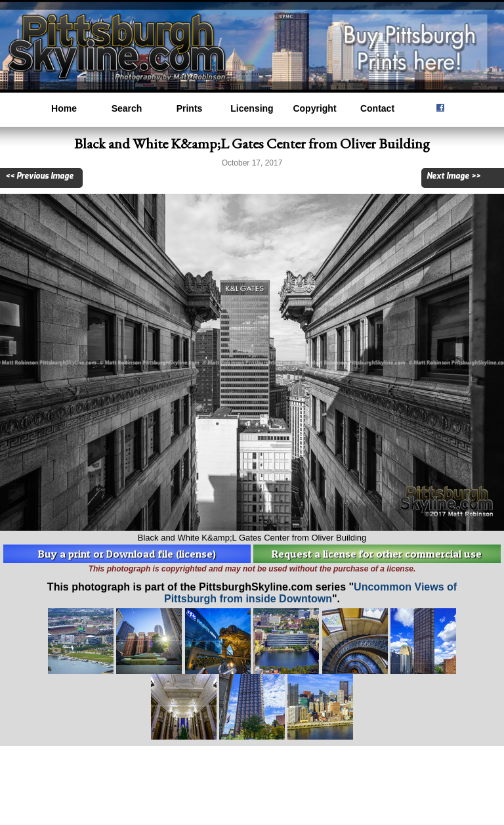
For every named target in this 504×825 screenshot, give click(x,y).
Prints (190, 108)
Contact (377, 108)
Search (127, 108)
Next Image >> (453, 176)
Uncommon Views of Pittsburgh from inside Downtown (310, 593)
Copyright (314, 108)
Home (64, 108)
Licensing (252, 108)
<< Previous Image (39, 176)
